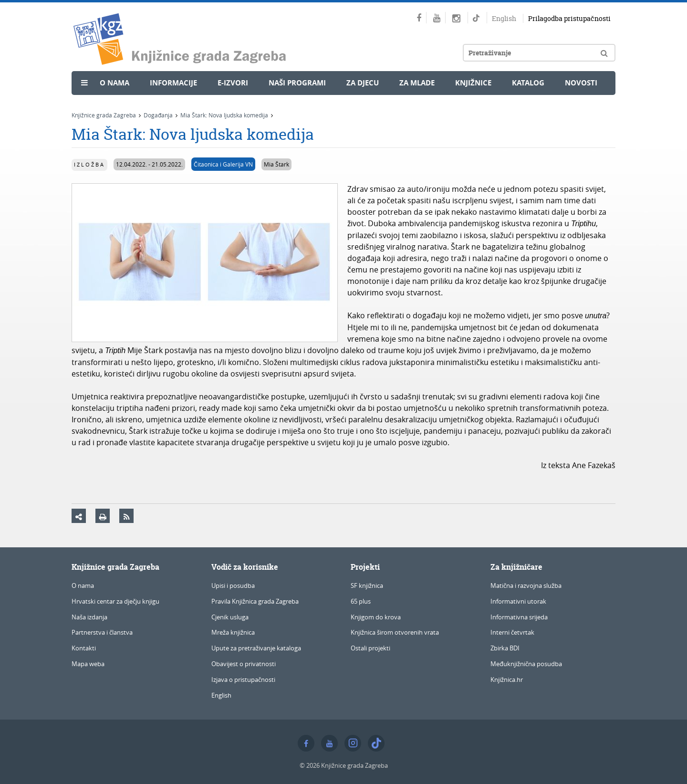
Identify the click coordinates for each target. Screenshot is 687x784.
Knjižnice (473, 83)
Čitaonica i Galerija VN (223, 164)
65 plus (361, 601)
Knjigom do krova (376, 617)
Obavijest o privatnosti (244, 664)
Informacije (173, 83)
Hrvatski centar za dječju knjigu (115, 601)
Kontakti (84, 648)
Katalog (528, 83)
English (504, 18)
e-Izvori (233, 83)
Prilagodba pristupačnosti (569, 18)
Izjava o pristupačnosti (243, 679)
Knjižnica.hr (507, 679)
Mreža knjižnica (233, 632)
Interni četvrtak (512, 632)
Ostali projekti (370, 648)
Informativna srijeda (519, 617)
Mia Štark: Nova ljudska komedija (224, 115)
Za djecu (363, 83)
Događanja (158, 115)
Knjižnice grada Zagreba (104, 115)
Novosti (581, 83)
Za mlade (417, 83)
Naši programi (297, 83)
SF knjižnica (367, 585)
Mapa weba (88, 664)
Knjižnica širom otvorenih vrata (395, 632)
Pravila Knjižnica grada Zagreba (255, 601)
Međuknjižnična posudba (526, 664)
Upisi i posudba (233, 585)
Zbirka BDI (505, 648)
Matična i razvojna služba (526, 585)
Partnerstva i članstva (102, 632)
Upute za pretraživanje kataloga (256, 648)
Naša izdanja (89, 617)
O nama (114, 83)
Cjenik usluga (230, 617)
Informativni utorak (518, 601)
